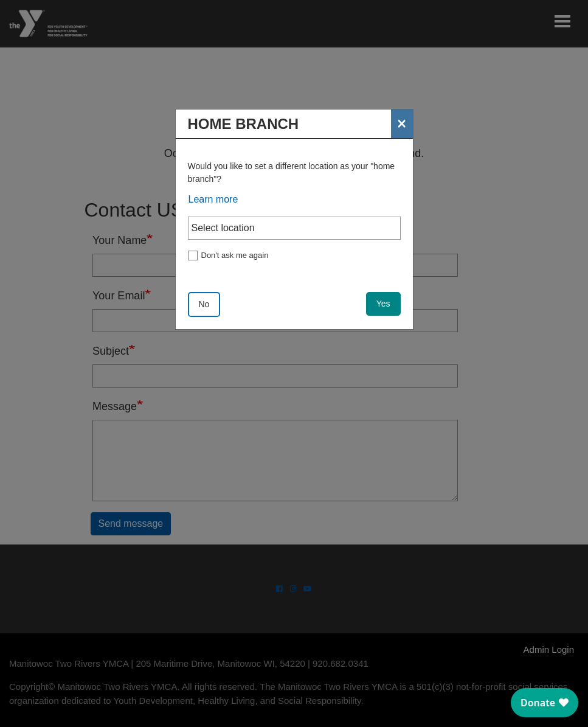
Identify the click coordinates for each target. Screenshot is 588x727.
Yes (383, 304)
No (204, 304)
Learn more (213, 199)
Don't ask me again (235, 255)
